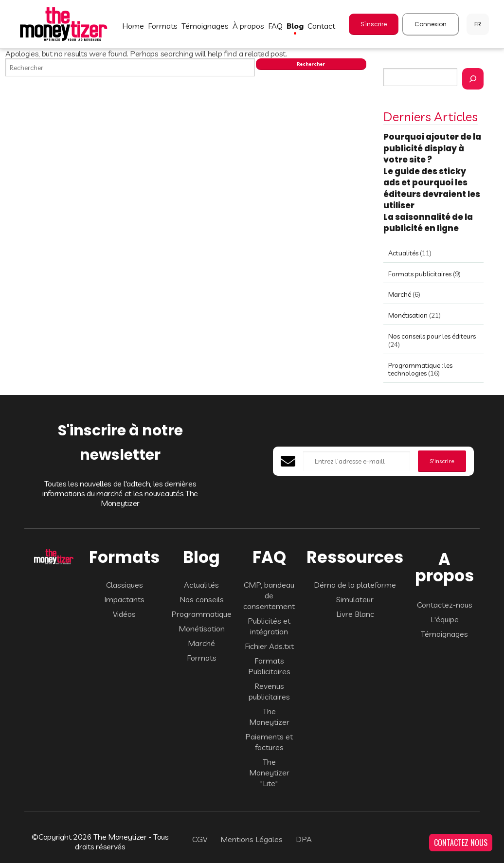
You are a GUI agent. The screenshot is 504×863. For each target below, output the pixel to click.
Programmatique (201, 614)
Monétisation (408, 315)
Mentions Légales (252, 839)
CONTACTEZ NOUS (461, 843)
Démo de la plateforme (355, 585)
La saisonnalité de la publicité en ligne (428, 223)
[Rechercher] (473, 79)
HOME (133, 26)
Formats (202, 658)
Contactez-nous (445, 605)
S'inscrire (374, 24)
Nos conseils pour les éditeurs (432, 336)
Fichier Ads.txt (269, 646)
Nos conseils (202, 599)
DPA (304, 839)
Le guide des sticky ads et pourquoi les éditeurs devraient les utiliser (432, 189)
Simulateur (355, 599)
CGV (200, 839)
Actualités (403, 253)
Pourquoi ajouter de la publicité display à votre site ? (432, 148)
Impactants (124, 599)
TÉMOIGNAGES (205, 26)
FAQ (275, 26)
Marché (400, 294)
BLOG (295, 26)
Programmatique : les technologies (420, 369)
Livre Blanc (355, 614)
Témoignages (444, 634)
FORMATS (163, 26)
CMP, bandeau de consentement (269, 595)
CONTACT (321, 26)
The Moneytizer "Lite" (269, 773)
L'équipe (445, 619)
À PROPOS (248, 26)
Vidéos (124, 614)
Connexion (431, 24)
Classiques (125, 585)
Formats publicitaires (420, 274)
